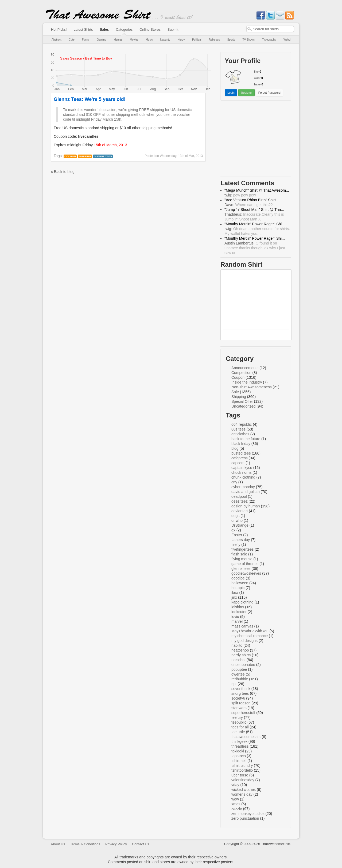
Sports (231, 40)
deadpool (239, 496)
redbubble (240, 679)
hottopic (238, 588)
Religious (214, 40)
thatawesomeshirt (246, 737)
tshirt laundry (242, 766)
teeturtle (238, 732)
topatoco (239, 756)
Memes (118, 40)
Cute (72, 40)
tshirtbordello (242, 770)
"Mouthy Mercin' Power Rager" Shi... (255, 224)
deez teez (240, 501)
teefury (237, 717)
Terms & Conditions (85, 844)
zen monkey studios (248, 814)
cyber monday (243, 487)
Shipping (85, 156)
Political (197, 40)
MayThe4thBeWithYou (250, 631)
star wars (239, 708)
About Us (58, 844)
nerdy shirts (241, 655)
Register (246, 93)
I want (256, 78)
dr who (237, 520)
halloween (240, 583)
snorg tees (240, 693)
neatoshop (240, 650)
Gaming (101, 40)
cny (234, 482)
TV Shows (248, 40)
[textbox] (270, 29)
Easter (237, 535)
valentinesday (243, 780)
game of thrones (245, 564)
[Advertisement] (256, 139)
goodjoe (238, 578)
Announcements (245, 368)
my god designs (244, 641)
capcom (238, 463)
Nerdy (181, 40)
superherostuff (243, 713)
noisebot (238, 660)
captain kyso (242, 468)
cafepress (240, 458)
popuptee (239, 669)
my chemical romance (250, 636)
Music (149, 40)
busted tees (241, 453)
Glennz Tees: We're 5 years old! (90, 99)
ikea (235, 593)
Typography (269, 40)
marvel (237, 621)
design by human (246, 506)
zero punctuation (245, 818)
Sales (104, 29)
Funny (86, 40)
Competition (241, 373)
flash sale (239, 554)
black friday (241, 444)
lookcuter (239, 612)
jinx (234, 597)
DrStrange (240, 525)
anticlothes (240, 434)
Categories (124, 29)
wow (235, 799)
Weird (287, 40)
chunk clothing (243, 477)
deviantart (240, 511)
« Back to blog (63, 172)
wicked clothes (244, 790)
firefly (236, 545)
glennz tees (103, 156)
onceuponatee (243, 665)
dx (233, 530)
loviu (235, 617)
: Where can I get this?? (249, 205)
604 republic (242, 424)
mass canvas (242, 626)
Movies (134, 40)
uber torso (240, 775)
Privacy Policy (116, 844)
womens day (242, 794)
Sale (235, 392)
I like (256, 72)
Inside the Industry (247, 382)
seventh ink (241, 689)
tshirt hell (239, 761)
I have (256, 84)
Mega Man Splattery (256, 334)
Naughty (165, 40)
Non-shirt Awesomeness (252, 387)
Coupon (70, 156)
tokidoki (238, 751)
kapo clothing (242, 602)
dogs (235, 516)
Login (231, 93)
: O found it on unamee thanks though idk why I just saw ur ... (255, 248)
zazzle (237, 809)
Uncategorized (243, 406)
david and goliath (246, 492)
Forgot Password (269, 93)
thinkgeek (239, 741)
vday (235, 785)
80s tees (238, 429)
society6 (238, 698)
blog (235, 448)
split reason (241, 703)
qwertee (238, 674)
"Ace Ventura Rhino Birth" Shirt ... (252, 200)
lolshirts (238, 607)
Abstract (57, 40)
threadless (240, 746)
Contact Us (141, 844)
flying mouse (242, 559)
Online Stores (150, 29)
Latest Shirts (83, 29)
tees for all (240, 727)
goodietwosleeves (246, 573)
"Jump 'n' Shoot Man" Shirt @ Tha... (254, 210)
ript (234, 684)
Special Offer (242, 401)
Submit (173, 29)
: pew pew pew (240, 195)
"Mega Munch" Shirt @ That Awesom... (257, 190)
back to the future (246, 439)
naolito (237, 645)
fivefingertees (242, 549)
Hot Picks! (59, 29)
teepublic (239, 722)
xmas (236, 804)
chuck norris (241, 472)
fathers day (241, 540)
